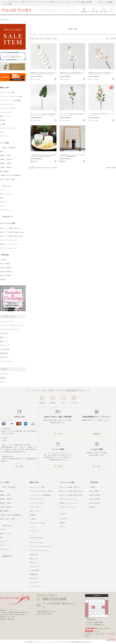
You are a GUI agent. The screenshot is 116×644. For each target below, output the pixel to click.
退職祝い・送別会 (5, 163)
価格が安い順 (40, 39)
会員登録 (110, 2)
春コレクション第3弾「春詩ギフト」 (11, 228)
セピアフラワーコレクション (9, 240)
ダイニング (3, 202)
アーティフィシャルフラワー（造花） (12, 96)
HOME (2, 20)
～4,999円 (3, 260)
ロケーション (7, 186)
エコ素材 (3, 124)
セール (2, 132)
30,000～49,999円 (6, 276)
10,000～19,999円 (6, 268)
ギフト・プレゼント (9, 148)
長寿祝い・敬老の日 (6, 159)
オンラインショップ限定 (7, 92)
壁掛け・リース (5, 116)
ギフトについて (5, 345)
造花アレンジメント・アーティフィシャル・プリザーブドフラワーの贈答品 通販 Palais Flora (58, 642)
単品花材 (3, 120)
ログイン (101, 2)
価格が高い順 (48, 39)
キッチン (3, 206)
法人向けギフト (8, 217)
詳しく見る (19, 466)
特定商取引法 (4, 353)
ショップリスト (34, 582)
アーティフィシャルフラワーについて (12, 325)
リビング (3, 190)
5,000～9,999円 (5, 264)
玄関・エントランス (6, 194)
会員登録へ (97, 434)
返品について (4, 341)
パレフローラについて (7, 321)
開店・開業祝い (5, 171)
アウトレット (4, 136)
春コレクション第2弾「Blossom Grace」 (12, 232)
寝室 (1, 198)
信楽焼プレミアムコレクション (9, 244)
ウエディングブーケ (6, 112)
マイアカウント (5, 374)
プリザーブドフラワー (7, 104)
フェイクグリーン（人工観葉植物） (11, 100)
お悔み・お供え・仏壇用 (7, 179)
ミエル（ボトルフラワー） (8, 108)
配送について (4, 337)
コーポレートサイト (6, 361)
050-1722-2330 (54, 599)
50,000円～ (3, 280)
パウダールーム (5, 210)
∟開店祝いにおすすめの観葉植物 (10, 175)
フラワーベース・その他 (7, 128)
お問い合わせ (4, 357)
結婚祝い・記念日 (5, 155)
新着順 (55, 39)
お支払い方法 (4, 333)
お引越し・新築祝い (6, 167)
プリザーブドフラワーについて (9, 329)
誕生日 (2, 151)
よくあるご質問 (5, 349)
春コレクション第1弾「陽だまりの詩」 (12, 236)
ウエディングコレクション (8, 248)
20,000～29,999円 (6, 272)
